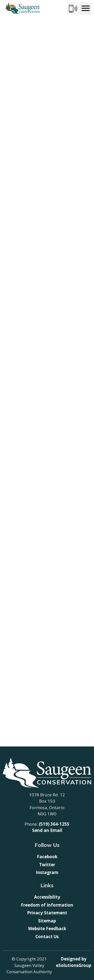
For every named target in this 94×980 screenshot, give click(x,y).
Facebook (47, 857)
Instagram (47, 872)
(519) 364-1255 (54, 824)
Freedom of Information (47, 905)
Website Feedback (47, 929)
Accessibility (47, 897)
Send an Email (47, 830)
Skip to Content (0, 0)
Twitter (47, 865)
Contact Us (47, 937)
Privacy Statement (47, 913)
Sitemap (47, 921)
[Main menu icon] (86, 8)
